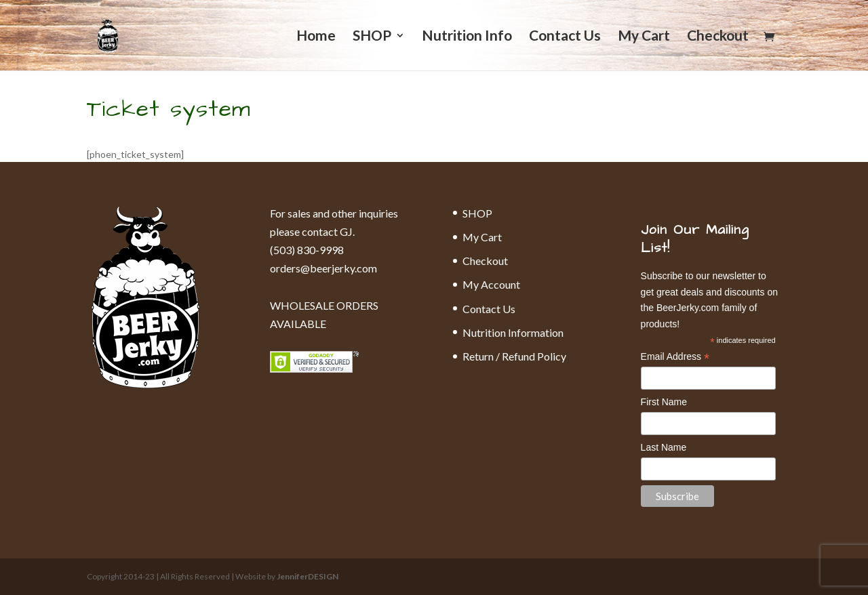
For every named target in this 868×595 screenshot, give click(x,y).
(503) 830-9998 (307, 250)
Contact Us (565, 37)
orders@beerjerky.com (323, 268)
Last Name (664, 447)
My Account (491, 284)
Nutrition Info (467, 37)
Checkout (718, 37)
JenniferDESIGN (308, 576)
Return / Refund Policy (514, 356)
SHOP (372, 37)
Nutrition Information (513, 332)
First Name (664, 402)
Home (316, 37)
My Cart (644, 37)
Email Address (675, 358)
